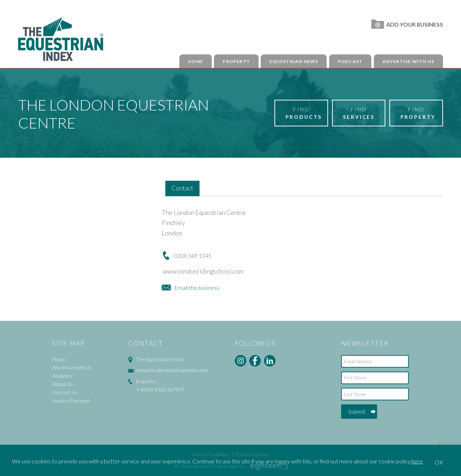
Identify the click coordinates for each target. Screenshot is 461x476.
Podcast (350, 61)
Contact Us (65, 392)
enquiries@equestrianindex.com (172, 370)
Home (196, 61)
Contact (182, 188)
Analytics (62, 376)
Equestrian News (294, 61)
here (417, 461)
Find (304, 113)
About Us (63, 384)
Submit (357, 411)
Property (236, 61)
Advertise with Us (408, 61)
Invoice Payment (71, 401)
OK (439, 462)
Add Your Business (407, 24)
